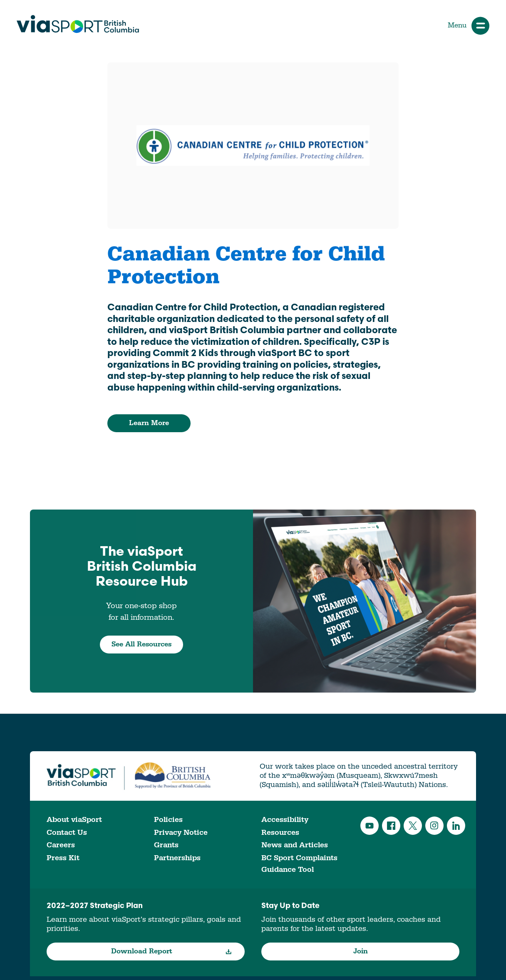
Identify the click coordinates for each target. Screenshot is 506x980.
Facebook (391, 826)
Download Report (172, 951)
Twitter (413, 826)
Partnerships (177, 858)
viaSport (78, 24)
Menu (469, 26)
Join (361, 951)
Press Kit (63, 858)
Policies (168, 820)
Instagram (434, 826)
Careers (61, 845)
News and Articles (295, 845)
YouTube (370, 826)
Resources (280, 833)
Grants (166, 845)
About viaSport (74, 820)
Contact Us (67, 833)
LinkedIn (456, 826)
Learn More (149, 423)
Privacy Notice (181, 833)
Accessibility (285, 820)
